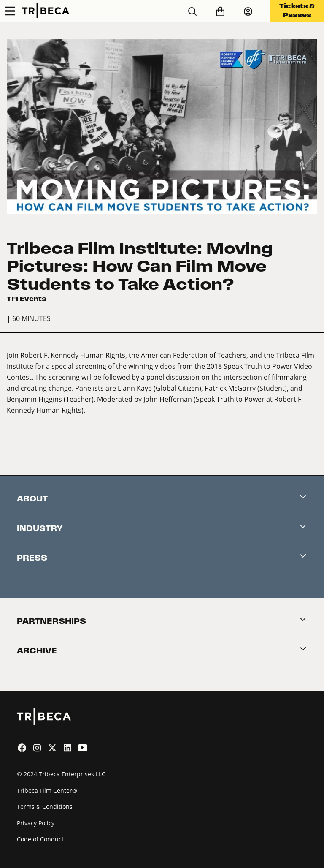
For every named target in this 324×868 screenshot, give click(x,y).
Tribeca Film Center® (47, 790)
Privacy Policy (36, 823)
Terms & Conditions (45, 807)
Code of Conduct (40, 839)
